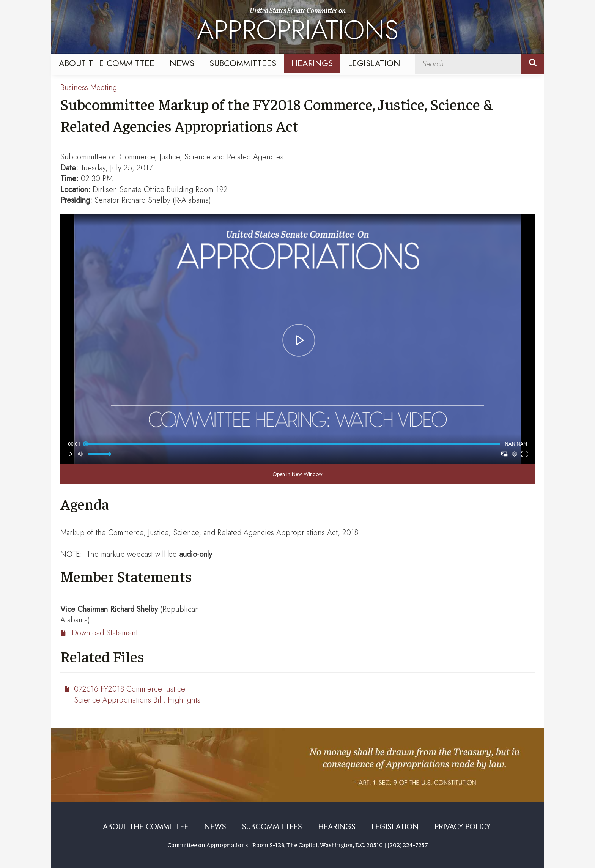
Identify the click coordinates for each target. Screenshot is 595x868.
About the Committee (107, 63)
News (182, 63)
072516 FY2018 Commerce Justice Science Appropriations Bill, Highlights (137, 695)
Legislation (374, 63)
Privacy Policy (462, 827)
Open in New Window (297, 474)
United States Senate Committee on (298, 28)
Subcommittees (243, 63)
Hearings (312, 63)
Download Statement (105, 633)
